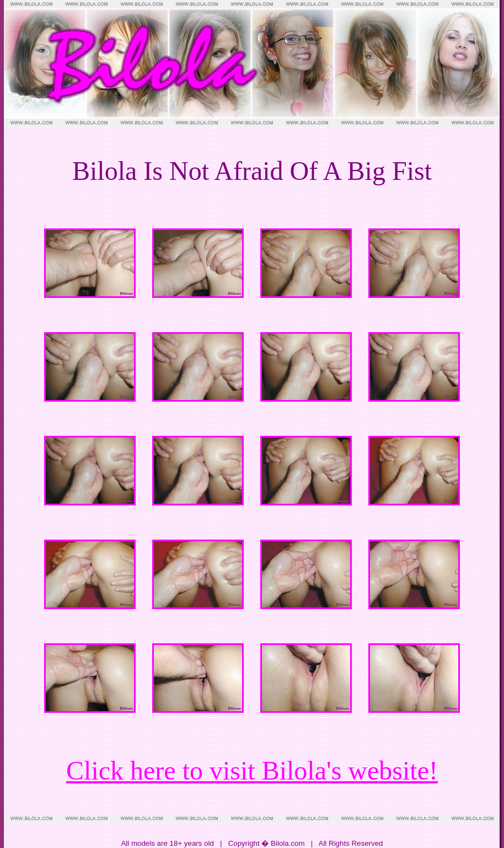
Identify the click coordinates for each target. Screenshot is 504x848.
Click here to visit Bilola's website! (252, 770)
